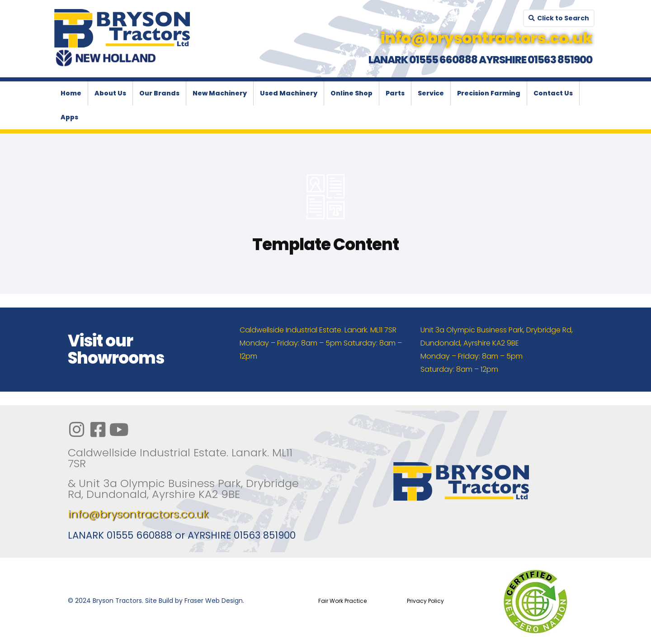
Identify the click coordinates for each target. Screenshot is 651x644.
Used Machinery (289, 93)
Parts (395, 93)
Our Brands (159, 93)
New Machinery (220, 93)
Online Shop (351, 93)
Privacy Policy (425, 601)
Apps (69, 117)
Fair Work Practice (342, 601)
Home (71, 93)
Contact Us (553, 93)
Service (431, 93)
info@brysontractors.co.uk (138, 514)
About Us (110, 93)
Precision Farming (489, 93)
